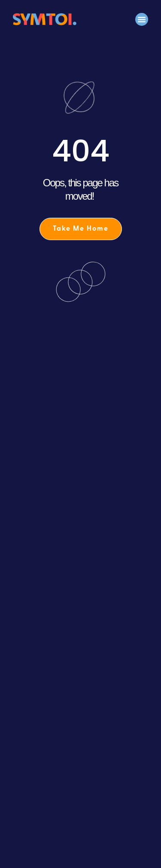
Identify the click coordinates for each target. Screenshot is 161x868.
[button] (142, 19)
